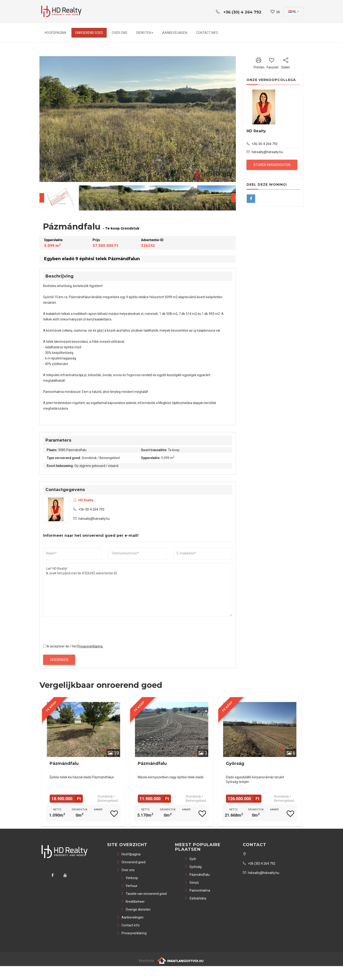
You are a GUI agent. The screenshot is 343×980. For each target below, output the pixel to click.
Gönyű (192, 883)
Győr (190, 859)
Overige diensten (136, 909)
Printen (259, 63)
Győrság (235, 763)
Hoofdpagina (55, 33)
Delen (286, 63)
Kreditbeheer (133, 902)
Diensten (145, 33)
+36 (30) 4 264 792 (259, 864)
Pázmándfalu (64, 763)
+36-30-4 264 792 (89, 509)
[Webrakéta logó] (181, 960)
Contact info (207, 33)
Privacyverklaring (131, 933)
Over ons (120, 33)
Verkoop (129, 878)
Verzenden (59, 660)
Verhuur (129, 886)
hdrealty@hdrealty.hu (94, 519)
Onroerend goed (89, 33)
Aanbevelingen (175, 33)
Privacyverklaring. (90, 646)
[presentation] (78, 629)
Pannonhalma (197, 890)
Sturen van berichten (272, 165)
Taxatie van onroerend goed (144, 894)
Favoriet (273, 63)
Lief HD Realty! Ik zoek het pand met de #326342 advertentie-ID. (138, 590)
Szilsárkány (195, 898)
